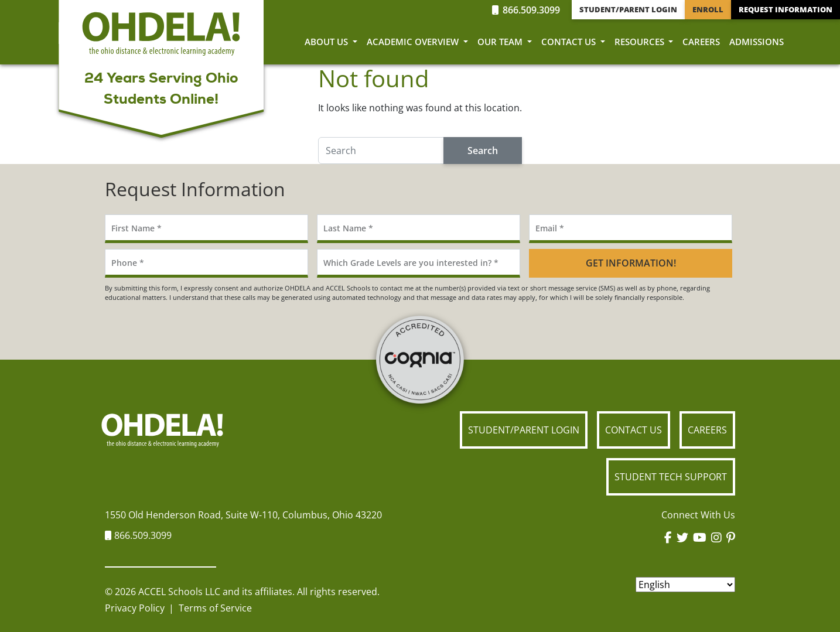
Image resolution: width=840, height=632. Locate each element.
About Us (327, 42)
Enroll (708, 9)
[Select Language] (685, 585)
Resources (641, 42)
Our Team (501, 42)
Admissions (757, 42)
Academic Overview (414, 42)
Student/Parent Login (628, 9)
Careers (701, 42)
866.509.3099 (526, 10)
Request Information (786, 9)
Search (483, 151)
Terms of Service (215, 608)
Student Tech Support (671, 477)
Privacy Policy (135, 608)
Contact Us (570, 42)
